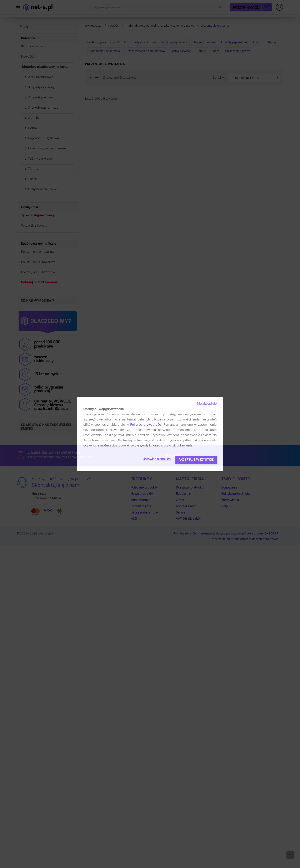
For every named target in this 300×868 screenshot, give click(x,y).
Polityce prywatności (146, 425)
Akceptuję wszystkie (196, 459)
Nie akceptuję (207, 404)
